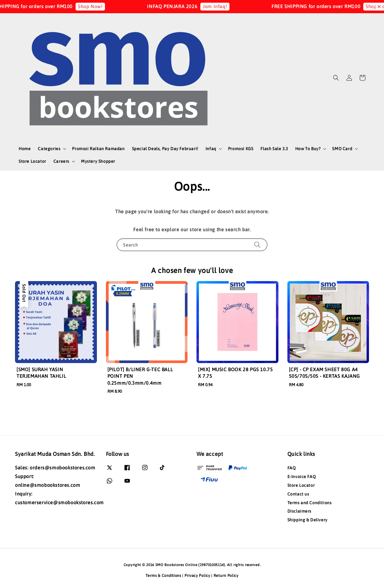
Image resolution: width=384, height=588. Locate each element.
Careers (61, 161)
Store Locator (32, 161)
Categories (49, 149)
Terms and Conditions (310, 503)
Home (25, 149)
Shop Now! (94, 6)
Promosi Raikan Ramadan (98, 149)
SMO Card (342, 149)
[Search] (257, 245)
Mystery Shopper (98, 161)
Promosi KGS (241, 149)
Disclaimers (300, 511)
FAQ (292, 468)
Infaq (211, 149)
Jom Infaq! (219, 6)
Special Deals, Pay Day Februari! (165, 149)
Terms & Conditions (163, 576)
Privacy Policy (197, 576)
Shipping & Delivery (307, 520)
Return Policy (226, 576)
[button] (336, 78)
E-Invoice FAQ (302, 477)
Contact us (298, 494)
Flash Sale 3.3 (274, 149)
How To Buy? (308, 149)
